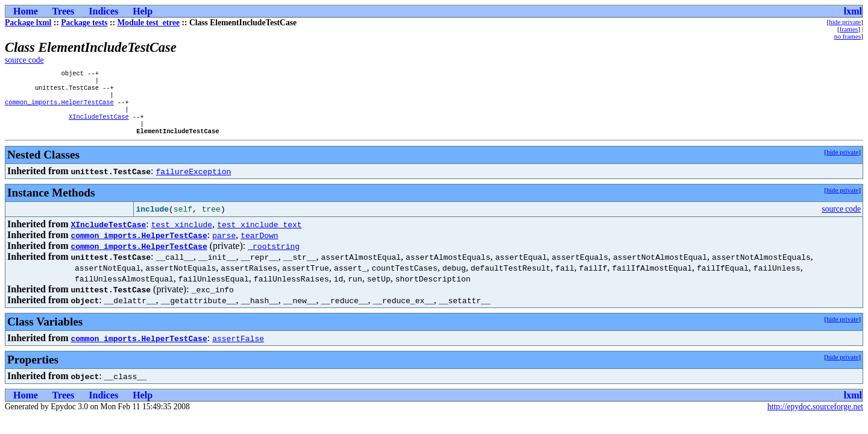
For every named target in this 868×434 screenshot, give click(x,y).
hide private (845, 22)
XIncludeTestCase (99, 125)
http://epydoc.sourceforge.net (815, 417)
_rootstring (274, 257)
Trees (64, 11)
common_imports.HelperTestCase (59, 108)
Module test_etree (149, 23)
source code (24, 60)
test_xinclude (182, 235)
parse (224, 246)
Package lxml (28, 23)
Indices (103, 11)
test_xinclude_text (259, 235)
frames (849, 29)
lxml (853, 11)
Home (26, 11)
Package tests (84, 23)
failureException (194, 182)
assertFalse (238, 349)
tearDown (259, 246)
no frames (848, 36)
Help (143, 11)
